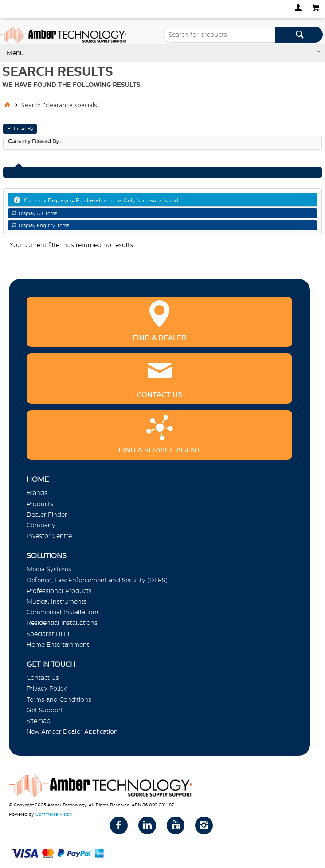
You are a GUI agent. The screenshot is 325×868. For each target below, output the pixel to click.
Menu (15, 53)
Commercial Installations (63, 612)
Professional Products (59, 591)
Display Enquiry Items (44, 225)
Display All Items (38, 213)
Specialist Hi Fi (48, 634)
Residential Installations (62, 623)
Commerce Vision (54, 814)
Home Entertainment (58, 644)
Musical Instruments (57, 601)
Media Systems (49, 569)
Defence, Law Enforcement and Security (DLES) (97, 580)
